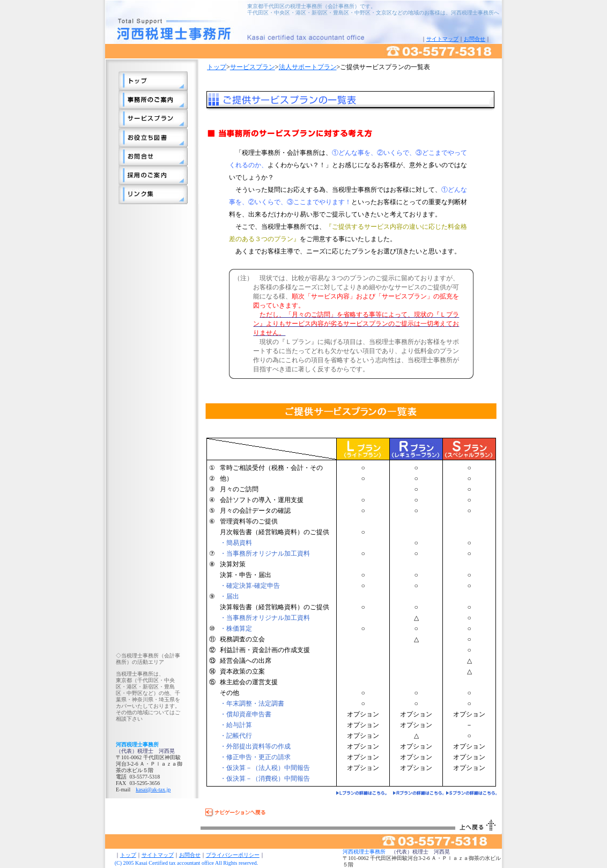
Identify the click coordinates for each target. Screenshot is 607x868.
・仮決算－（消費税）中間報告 (265, 779)
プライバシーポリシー (233, 855)
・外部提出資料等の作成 (255, 746)
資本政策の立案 (242, 671)
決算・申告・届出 (246, 575)
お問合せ (475, 39)
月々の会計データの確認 (255, 511)
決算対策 (233, 564)
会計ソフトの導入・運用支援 (262, 500)
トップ (217, 67)
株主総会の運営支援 (249, 682)
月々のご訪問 (239, 489)
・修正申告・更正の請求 (255, 757)
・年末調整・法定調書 (252, 704)
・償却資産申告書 (246, 714)
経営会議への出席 (246, 661)
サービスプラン (253, 67)
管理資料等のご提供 (249, 521)
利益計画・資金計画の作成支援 (265, 650)
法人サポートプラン (308, 67)
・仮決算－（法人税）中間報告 (265, 768)
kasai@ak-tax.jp (153, 790)
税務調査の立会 (242, 639)
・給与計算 (236, 725)
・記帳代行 (236, 736)
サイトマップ (442, 39)
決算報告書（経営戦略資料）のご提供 (275, 607)
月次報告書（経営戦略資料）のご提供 (275, 532)
